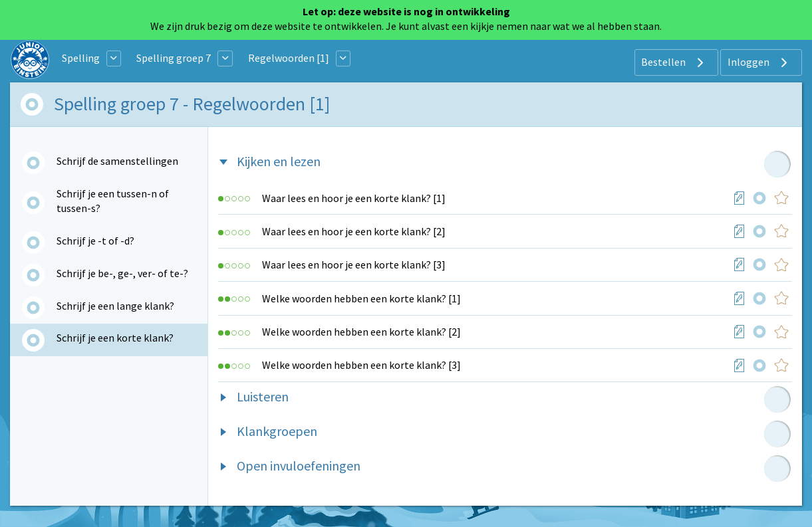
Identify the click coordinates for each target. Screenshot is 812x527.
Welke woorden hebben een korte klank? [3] (361, 365)
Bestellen (674, 62)
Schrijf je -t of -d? (95, 241)
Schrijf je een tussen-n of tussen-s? (113, 201)
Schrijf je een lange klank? (115, 306)
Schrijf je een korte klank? (115, 338)
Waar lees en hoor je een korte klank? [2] (354, 231)
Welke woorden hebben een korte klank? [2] (361, 332)
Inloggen (759, 62)
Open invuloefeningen (299, 466)
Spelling (81, 58)
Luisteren (263, 396)
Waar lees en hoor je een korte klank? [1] (354, 198)
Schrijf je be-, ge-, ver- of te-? (122, 273)
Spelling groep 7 (174, 58)
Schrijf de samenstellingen (117, 161)
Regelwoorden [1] (289, 58)
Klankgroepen (277, 431)
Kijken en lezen (279, 161)
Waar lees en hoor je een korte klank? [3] (354, 264)
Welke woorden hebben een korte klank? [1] (361, 298)
